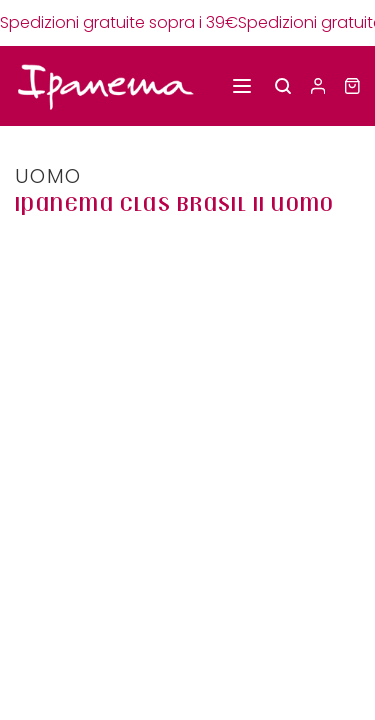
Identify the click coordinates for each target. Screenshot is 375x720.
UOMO (48, 176)
